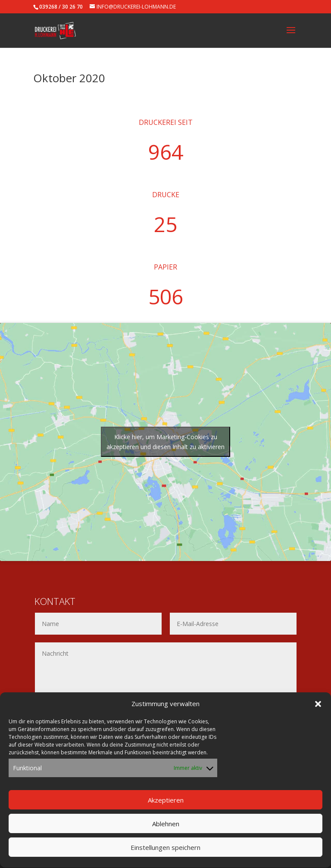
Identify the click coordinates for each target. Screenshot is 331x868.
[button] (318, 711)
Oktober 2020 (69, 78)
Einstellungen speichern (165, 855)
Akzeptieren (166, 807)
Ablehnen (166, 831)
